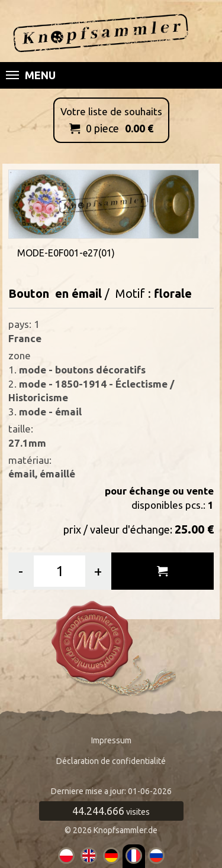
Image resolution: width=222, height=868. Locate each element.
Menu (31, 75)
